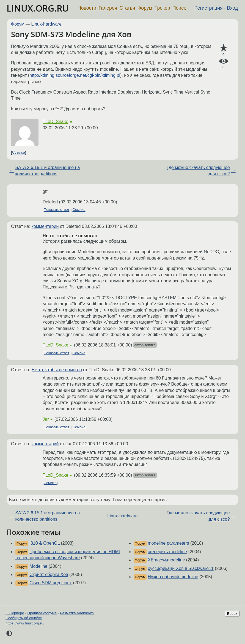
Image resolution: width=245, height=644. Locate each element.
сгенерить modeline (167, 552)
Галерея (108, 8)
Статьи (127, 8)
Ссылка (19, 153)
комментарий (45, 226)
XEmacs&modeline (166, 560)
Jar (46, 419)
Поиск (179, 8)
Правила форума (42, 613)
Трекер (162, 8)
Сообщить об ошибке (24, 618)
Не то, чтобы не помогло (57, 370)
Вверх (232, 614)
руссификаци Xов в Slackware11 (181, 568)
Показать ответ (57, 210)
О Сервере (15, 613)
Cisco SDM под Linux (51, 583)
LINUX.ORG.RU (38, 8)
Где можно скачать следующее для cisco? (198, 170)
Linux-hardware (46, 24)
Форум (145, 8)
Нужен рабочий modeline (173, 577)
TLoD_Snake (55, 122)
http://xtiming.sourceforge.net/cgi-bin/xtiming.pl (75, 75)
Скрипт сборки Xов (49, 575)
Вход (232, 8)
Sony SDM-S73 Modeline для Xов (71, 34)
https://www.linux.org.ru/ (25, 623)
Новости (87, 8)
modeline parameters (168, 543)
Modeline (38, 566)
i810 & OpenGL (45, 543)
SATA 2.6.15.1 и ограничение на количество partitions (47, 170)
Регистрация (209, 8)
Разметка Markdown (77, 613)
